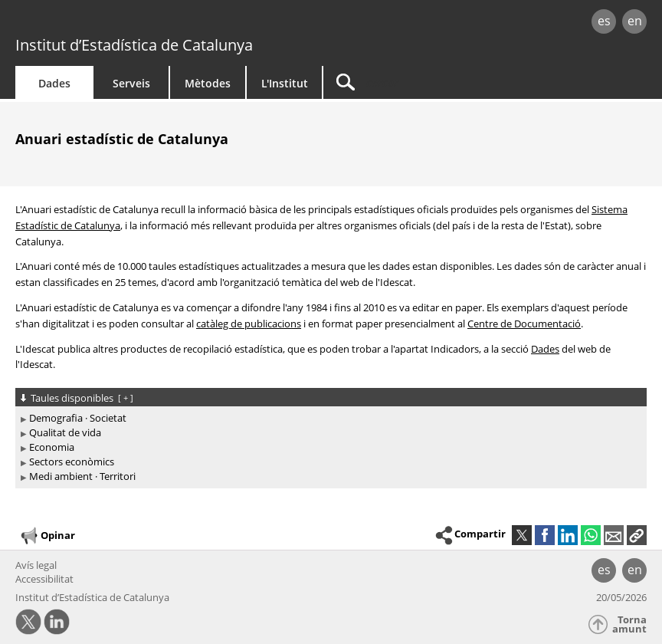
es (604, 21)
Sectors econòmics (72, 462)
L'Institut (285, 83)
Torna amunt (629, 624)
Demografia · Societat (78, 418)
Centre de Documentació (524, 324)
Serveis (131, 83)
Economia (52, 447)
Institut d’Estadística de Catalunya (134, 45)
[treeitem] (328, 418)
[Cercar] (419, 82)
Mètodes (208, 83)
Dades (54, 83)
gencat (142, 23)
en (635, 21)
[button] (637, 535)
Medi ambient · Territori (82, 476)
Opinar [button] (47, 536)
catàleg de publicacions (249, 324)
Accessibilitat (44, 579)
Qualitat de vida (65, 432)
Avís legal (36, 565)
